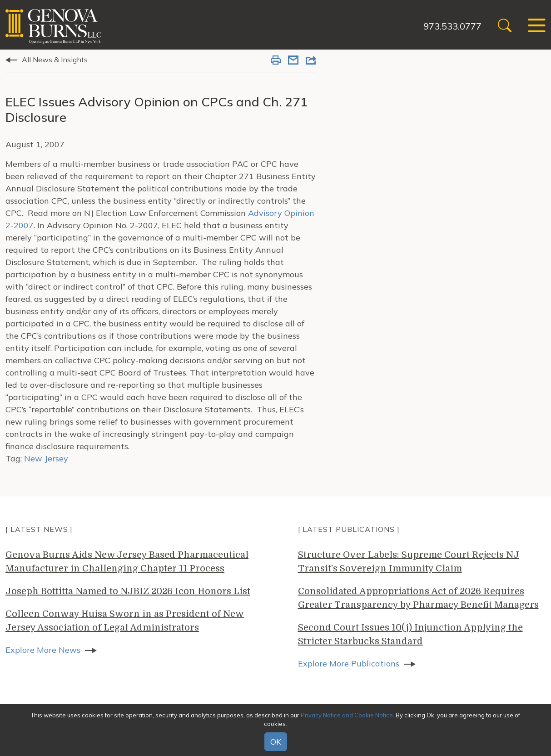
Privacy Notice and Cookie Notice (347, 715)
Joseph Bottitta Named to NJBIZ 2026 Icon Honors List (128, 591)
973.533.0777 (452, 26)
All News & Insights (55, 60)
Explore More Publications (349, 663)
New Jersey (46, 458)
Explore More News (43, 650)
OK (276, 742)
